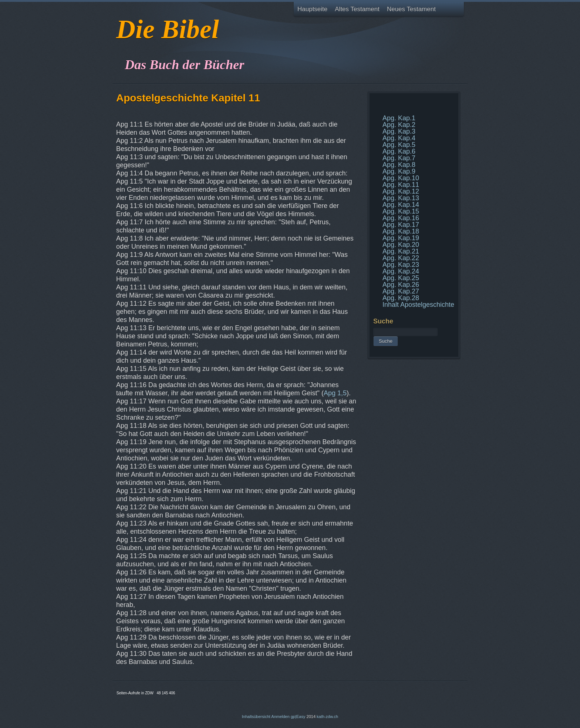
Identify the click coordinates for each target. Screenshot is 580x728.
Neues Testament (411, 9)
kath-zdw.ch (327, 717)
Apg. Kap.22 (401, 258)
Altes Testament (357, 9)
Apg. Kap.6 (399, 151)
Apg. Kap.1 (399, 118)
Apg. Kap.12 (401, 191)
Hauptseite (312, 9)
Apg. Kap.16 (401, 218)
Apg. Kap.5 (399, 145)
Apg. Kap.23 (401, 265)
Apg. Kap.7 (399, 158)
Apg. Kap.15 (401, 211)
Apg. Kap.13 (401, 198)
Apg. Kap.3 (399, 131)
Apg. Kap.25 (401, 278)
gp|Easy (298, 717)
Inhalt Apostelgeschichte (418, 305)
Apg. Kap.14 (401, 205)
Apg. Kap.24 (401, 271)
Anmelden (280, 717)
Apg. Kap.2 (399, 125)
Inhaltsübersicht (256, 717)
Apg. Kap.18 (401, 231)
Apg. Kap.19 (401, 238)
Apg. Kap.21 (401, 251)
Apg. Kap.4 (399, 138)
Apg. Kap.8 (399, 165)
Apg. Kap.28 (401, 298)
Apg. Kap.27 (401, 291)
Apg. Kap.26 (401, 285)
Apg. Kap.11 (401, 185)
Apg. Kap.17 (401, 225)
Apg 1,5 (335, 393)
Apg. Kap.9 (399, 171)
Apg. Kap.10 (401, 178)
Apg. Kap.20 (401, 245)
